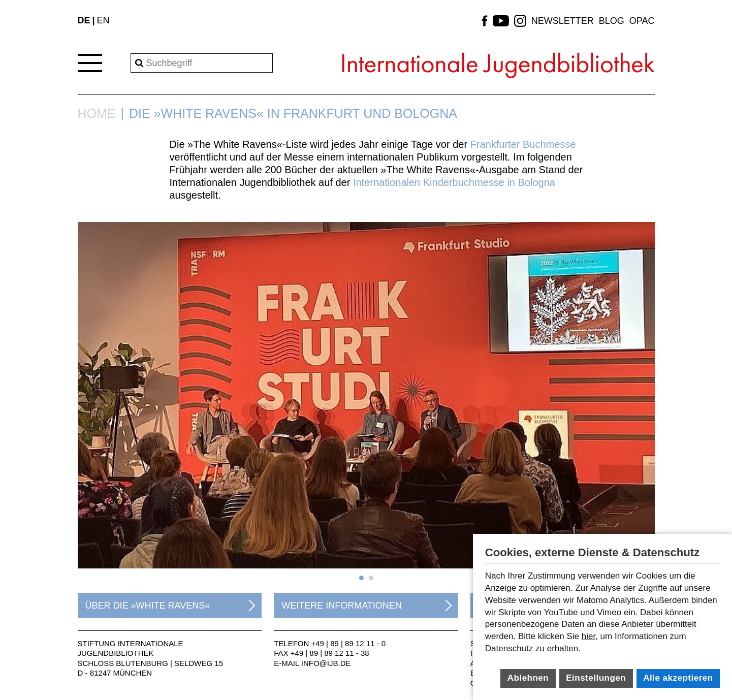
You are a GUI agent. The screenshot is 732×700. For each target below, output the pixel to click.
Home (97, 114)
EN (103, 20)
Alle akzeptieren (678, 678)
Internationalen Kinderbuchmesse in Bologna (454, 182)
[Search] (202, 63)
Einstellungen (596, 678)
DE (84, 20)
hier (588, 636)
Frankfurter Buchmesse (523, 144)
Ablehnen (528, 678)
